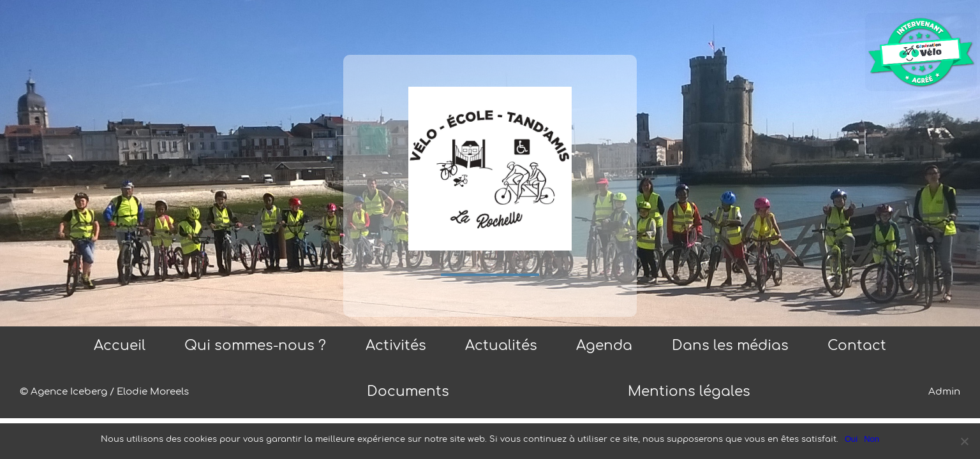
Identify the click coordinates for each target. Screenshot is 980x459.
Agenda (604, 346)
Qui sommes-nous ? (255, 346)
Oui (851, 439)
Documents (408, 392)
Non (872, 439)
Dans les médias (730, 346)
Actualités (501, 346)
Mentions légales (689, 392)
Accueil (120, 346)
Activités (396, 346)
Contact (857, 346)
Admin (944, 392)
